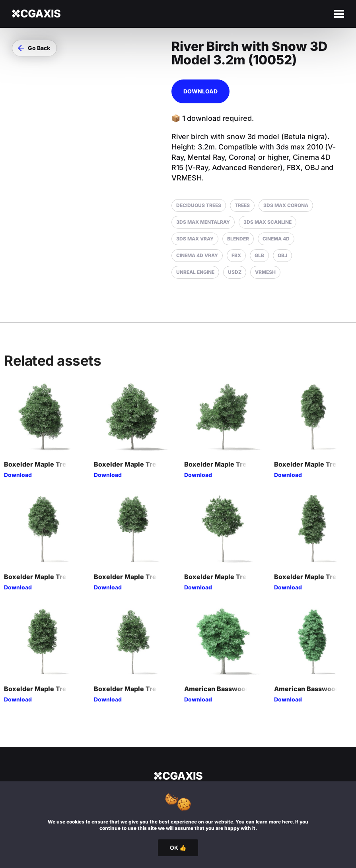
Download (200, 91)
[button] (34, 48)
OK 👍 (178, 848)
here (287, 822)
